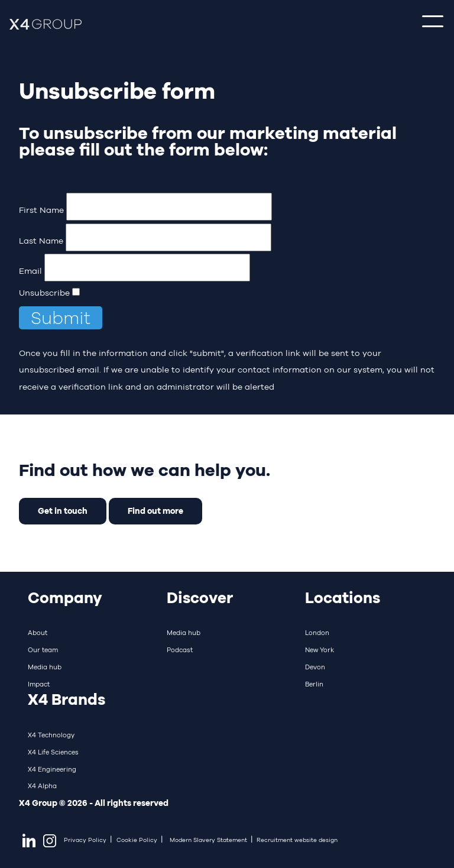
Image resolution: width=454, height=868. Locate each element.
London (317, 633)
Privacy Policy (85, 840)
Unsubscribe (44, 293)
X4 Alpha (42, 786)
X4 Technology (51, 735)
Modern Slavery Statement (208, 840)
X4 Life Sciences (53, 752)
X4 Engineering (52, 769)
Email (30, 271)
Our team (43, 650)
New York (320, 650)
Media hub (45, 667)
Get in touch (63, 511)
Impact (39, 684)
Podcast (180, 650)
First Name (41, 210)
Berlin (314, 684)
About (38, 633)
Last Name (41, 241)
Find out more (155, 511)
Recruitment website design (297, 840)
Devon (315, 667)
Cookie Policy (137, 840)
